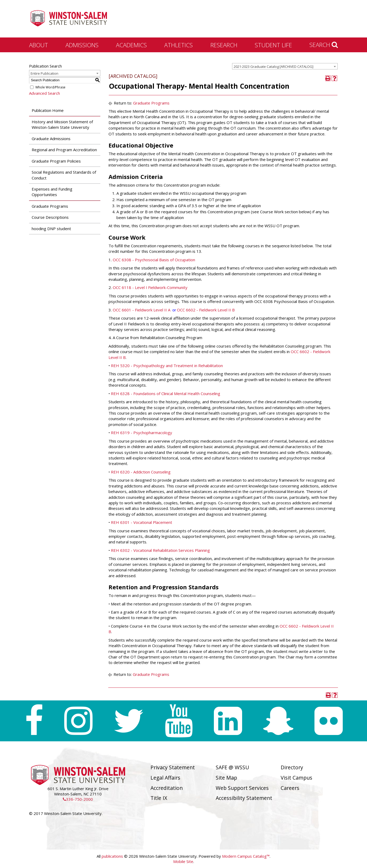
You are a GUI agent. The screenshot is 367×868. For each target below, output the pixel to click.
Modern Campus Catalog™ (246, 856)
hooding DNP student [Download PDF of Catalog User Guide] (51, 229)
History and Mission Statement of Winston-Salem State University (62, 124)
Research (224, 45)
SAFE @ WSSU (232, 767)
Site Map (226, 778)
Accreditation (167, 788)
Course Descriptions (50, 217)
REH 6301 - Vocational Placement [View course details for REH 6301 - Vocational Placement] (142, 522)
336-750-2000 (78, 799)
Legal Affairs (165, 778)
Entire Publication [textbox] (44, 73)
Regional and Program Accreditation (64, 150)
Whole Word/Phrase (50, 87)
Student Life (273, 45)
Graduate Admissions (51, 139)
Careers (290, 788)
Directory (292, 767)
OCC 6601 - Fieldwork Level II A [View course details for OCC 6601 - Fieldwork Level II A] (142, 310)
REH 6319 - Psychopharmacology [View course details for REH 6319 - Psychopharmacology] (142, 433)
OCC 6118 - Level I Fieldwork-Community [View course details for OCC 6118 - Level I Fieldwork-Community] (150, 287)
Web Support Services (242, 788)
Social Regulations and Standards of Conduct (64, 175)
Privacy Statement (173, 767)
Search (324, 45)
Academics (131, 45)
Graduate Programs (50, 206)
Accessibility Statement (244, 798)
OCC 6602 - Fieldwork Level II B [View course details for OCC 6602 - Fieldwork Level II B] (206, 310)
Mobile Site (183, 861)
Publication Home (48, 110)
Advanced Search (44, 93)
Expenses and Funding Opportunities (52, 192)
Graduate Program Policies (56, 161)
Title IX (159, 798)
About (39, 45)
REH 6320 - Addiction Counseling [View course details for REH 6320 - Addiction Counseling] (141, 472)
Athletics (178, 45)
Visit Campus (297, 778)
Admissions (82, 45)
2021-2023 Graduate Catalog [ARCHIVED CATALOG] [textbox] (274, 67)
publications (112, 856)
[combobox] (285, 66)
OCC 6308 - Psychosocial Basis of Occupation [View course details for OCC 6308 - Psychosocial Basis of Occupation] (154, 260)
